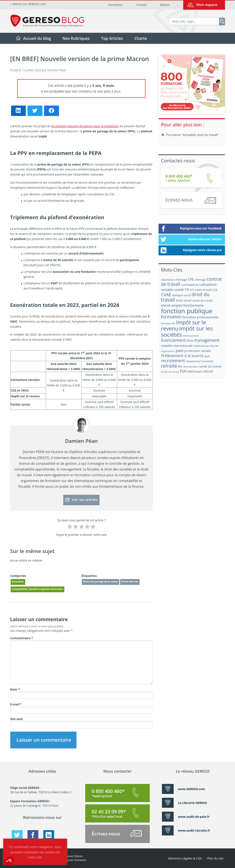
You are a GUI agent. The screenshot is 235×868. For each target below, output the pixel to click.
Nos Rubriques (76, 38)
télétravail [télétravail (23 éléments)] (195, 371)
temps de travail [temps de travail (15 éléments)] (170, 372)
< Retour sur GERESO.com (28, 4)
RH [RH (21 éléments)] (180, 366)
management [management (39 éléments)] (207, 340)
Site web (17, 719)
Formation (115, 5)
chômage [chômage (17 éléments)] (200, 280)
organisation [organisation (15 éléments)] (168, 351)
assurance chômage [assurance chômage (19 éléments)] (174, 280)
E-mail (16, 704)
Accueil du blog (37, 38)
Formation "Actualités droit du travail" (193, 135)
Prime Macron (130, 581)
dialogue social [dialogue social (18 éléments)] (181, 295)
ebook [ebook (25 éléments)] (166, 305)
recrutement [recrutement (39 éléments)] (173, 361)
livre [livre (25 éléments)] (190, 341)
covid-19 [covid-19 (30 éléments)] (182, 290)
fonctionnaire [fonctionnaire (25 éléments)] (193, 305)
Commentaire (22, 638)
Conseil (141, 5)
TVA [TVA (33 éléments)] (183, 371)
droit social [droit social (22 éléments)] (184, 300)
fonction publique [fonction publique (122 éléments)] (187, 311)
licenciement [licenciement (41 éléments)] (173, 340)
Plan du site (215, 858)
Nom (15, 689)
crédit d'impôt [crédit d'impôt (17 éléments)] (203, 290)
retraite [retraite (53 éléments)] (169, 366)
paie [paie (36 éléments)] (179, 350)
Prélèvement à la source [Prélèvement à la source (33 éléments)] (182, 356)
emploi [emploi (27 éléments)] (177, 305)
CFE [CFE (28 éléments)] (191, 279)
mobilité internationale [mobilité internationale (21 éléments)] (177, 346)
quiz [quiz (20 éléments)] (207, 356)
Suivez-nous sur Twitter (191, 240)
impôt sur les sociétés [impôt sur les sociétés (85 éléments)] (187, 331)
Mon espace (207, 5)
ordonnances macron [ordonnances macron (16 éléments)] (206, 346)
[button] (9, 861)
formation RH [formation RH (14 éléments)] (168, 323)
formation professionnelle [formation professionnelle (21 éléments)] (200, 317)
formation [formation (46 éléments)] (171, 317)
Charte (141, 38)
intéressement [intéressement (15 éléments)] (191, 336)
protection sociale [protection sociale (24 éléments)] (198, 351)
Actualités (18, 581)
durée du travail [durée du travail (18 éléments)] (202, 300)
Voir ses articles (81, 500)
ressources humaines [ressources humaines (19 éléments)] (200, 361)
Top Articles (112, 38)
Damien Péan (57, 70)
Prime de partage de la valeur (101, 581)
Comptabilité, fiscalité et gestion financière (38, 589)
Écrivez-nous (191, 201)
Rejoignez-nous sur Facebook (191, 229)
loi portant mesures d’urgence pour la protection (85, 126)
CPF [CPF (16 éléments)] (192, 290)
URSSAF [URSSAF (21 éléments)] (208, 371)
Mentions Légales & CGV (185, 858)
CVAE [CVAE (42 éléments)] (166, 295)
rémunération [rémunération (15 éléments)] (191, 367)
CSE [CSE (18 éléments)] (215, 290)
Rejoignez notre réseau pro (191, 250)
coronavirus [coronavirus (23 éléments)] (190, 285)
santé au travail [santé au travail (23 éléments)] (210, 366)
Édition (165, 5)
